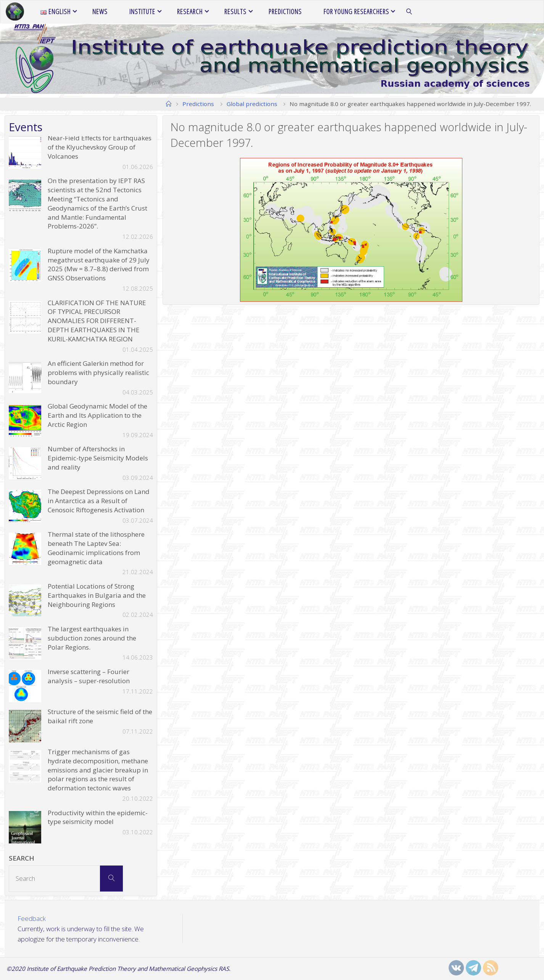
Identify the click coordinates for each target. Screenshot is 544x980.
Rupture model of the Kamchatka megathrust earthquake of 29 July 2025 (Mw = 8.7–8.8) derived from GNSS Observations (99, 264)
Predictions (198, 104)
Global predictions (252, 104)
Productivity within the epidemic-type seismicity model (98, 817)
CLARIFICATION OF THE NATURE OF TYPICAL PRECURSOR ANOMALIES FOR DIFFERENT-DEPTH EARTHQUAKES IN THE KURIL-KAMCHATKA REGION (97, 321)
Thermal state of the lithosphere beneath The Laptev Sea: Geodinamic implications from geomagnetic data (96, 548)
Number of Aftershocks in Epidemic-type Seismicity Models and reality (98, 458)
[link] (409, 12)
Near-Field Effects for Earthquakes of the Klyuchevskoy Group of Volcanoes (100, 147)
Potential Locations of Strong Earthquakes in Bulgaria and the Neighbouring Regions (97, 595)
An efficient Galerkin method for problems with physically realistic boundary (98, 373)
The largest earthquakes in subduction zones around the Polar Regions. (92, 638)
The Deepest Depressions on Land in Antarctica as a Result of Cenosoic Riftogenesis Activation (99, 501)
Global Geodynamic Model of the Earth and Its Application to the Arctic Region (97, 415)
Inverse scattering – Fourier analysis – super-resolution (89, 676)
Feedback (32, 918)
